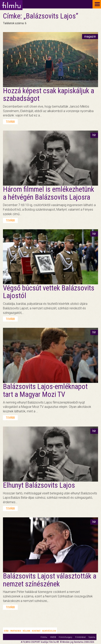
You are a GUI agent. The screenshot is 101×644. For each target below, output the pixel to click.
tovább (10, 122)
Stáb (6, 631)
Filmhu (44, 637)
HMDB (53, 637)
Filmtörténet (80, 637)
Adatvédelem (49, 631)
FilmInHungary (65, 637)
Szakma (92, 637)
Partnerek (16, 631)
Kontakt (36, 631)
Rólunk (26, 631)
